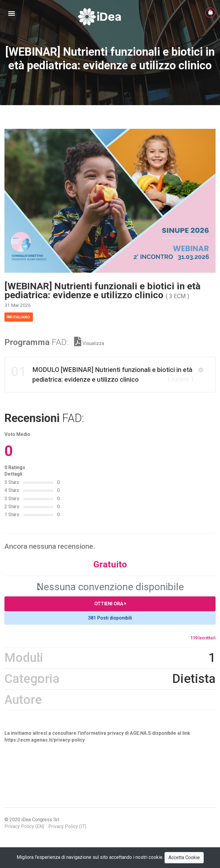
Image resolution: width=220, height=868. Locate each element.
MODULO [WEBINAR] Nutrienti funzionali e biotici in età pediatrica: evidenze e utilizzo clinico (103, 382)
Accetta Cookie (184, 857)
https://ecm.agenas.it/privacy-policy (45, 749)
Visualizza (89, 352)
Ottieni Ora (110, 612)
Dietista (194, 687)
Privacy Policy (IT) (67, 835)
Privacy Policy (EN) (24, 835)
